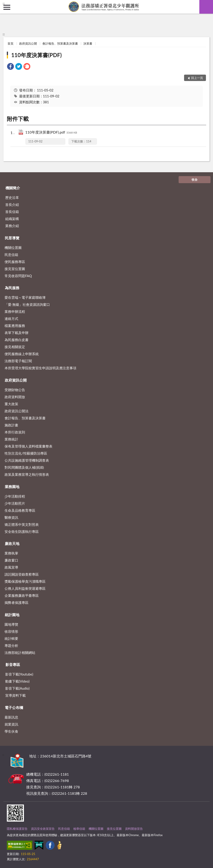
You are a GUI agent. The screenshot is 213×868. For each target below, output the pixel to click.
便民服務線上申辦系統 (22, 354)
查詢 (206, 7)
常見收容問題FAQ (18, 276)
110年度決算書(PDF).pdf (51, 133)
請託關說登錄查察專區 (22, 574)
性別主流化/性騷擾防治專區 (26, 453)
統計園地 (12, 615)
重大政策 (11, 404)
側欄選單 (7, 7)
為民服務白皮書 (17, 340)
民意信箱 (11, 255)
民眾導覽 (12, 238)
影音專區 (13, 664)
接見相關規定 (15, 347)
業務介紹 (12, 226)
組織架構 (12, 219)
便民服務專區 (15, 262)
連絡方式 (11, 319)
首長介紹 (12, 205)
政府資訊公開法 (17, 411)
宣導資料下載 (15, 695)
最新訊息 (11, 717)
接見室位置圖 (15, 269)
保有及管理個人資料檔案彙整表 (28, 446)
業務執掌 (11, 553)
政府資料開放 (15, 397)
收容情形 (11, 631)
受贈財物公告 (15, 390)
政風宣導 (11, 567)
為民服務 (12, 288)
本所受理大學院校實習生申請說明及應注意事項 (40, 368)
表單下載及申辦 (17, 333)
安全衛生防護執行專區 (22, 531)
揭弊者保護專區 (17, 602)
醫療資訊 (11, 517)
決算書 (88, 43)
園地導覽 (11, 624)
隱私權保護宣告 (17, 829)
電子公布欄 (14, 707)
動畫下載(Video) (17, 681)
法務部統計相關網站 (20, 653)
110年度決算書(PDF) (36, 55)
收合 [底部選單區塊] (195, 180)
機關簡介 (13, 188)
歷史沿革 (12, 197)
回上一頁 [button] (197, 78)
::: (4, 3)
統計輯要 (11, 638)
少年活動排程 (15, 496)
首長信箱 (12, 212)
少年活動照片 (15, 503)
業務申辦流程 (15, 311)
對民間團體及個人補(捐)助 (24, 467)
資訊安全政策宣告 (43, 829)
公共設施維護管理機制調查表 (27, 460)
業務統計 (11, 439)
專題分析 (11, 645)
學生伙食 (11, 731)
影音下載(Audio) (17, 688)
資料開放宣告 (134, 829)
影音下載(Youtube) (19, 674)
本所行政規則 (15, 432)
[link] (10, 67)
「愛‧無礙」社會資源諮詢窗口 (27, 304)
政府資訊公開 (28, 43)
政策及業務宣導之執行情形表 (27, 474)
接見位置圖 (114, 829)
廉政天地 (12, 543)
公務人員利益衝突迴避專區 (25, 588)
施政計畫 (11, 425)
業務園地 (12, 487)
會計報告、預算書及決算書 (60, 43)
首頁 (10, 43)
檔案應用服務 (15, 326)
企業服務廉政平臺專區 (22, 595)
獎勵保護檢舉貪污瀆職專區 (25, 581)
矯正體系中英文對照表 (22, 524)
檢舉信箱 (79, 829)
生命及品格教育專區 (20, 510)
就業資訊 (11, 724)
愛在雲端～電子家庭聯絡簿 (25, 297)
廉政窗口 (11, 560)
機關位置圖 (13, 248)
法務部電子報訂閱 (18, 361)
